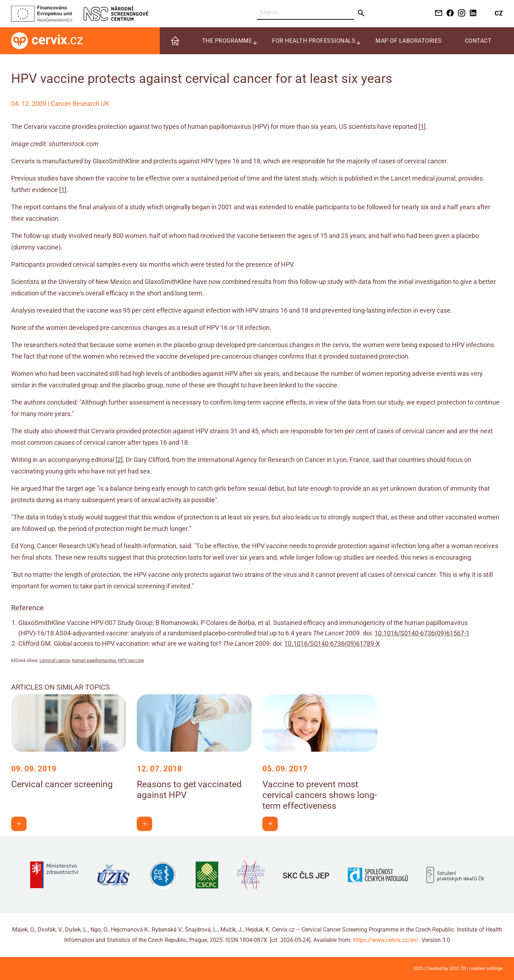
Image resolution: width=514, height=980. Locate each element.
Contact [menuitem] (478, 41)
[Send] (361, 13)
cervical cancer (55, 660)
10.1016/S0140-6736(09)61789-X (332, 643)
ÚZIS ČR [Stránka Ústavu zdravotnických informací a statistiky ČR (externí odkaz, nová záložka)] (457, 968)
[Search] (305, 13)
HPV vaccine (131, 660)
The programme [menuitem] (227, 41)
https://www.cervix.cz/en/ (386, 940)
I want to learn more (21, 824)
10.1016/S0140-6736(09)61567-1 (422, 633)
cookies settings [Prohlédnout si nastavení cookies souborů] (486, 968)
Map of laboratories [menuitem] (409, 41)
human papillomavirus (94, 660)
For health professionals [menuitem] (314, 41)
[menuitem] (175, 41)
